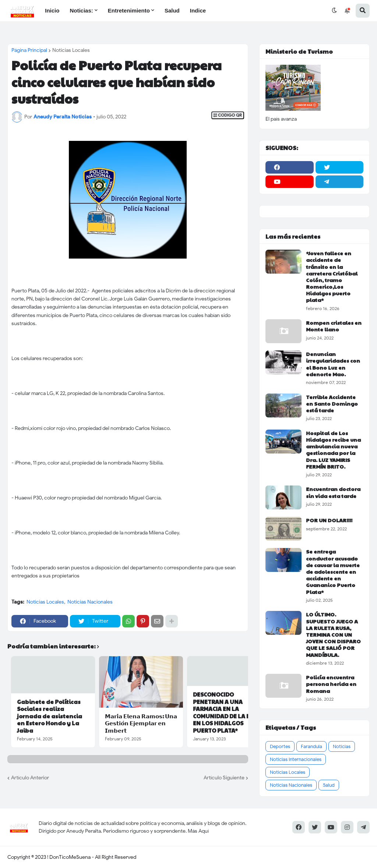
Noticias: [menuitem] (81, 10)
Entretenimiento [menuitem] (129, 10)
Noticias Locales (71, 50)
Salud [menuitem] (172, 10)
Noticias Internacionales (296, 759)
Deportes (280, 746)
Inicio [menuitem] (52, 10)
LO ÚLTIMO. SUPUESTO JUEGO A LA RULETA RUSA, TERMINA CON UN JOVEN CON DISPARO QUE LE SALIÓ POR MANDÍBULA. (333, 634)
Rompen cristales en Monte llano (334, 326)
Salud (329, 785)
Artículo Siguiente (224, 778)
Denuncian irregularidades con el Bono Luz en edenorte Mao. (333, 364)
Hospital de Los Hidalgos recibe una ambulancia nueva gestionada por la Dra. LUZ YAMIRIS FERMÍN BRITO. (333, 450)
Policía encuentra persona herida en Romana (331, 684)
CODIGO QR (228, 115)
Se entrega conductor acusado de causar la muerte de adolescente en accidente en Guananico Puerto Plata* (333, 571)
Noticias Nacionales (90, 602)
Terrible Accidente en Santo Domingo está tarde (332, 404)
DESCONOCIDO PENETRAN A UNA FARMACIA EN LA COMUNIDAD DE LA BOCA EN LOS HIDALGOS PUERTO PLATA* (228, 712)
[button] (334, 11)
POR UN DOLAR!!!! (329, 520)
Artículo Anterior (30, 778)
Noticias (342, 746)
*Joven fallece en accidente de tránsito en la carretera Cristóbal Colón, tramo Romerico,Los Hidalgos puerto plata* (332, 277)
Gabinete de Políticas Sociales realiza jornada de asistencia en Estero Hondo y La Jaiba (50, 716)
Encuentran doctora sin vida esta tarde (333, 492)
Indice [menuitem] (198, 10)
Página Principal (29, 50)
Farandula (311, 746)
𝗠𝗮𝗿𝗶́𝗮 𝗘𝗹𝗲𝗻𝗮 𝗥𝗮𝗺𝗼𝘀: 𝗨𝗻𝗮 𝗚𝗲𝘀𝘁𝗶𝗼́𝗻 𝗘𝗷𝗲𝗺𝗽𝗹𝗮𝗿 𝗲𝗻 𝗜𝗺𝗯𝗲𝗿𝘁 (141, 723)
